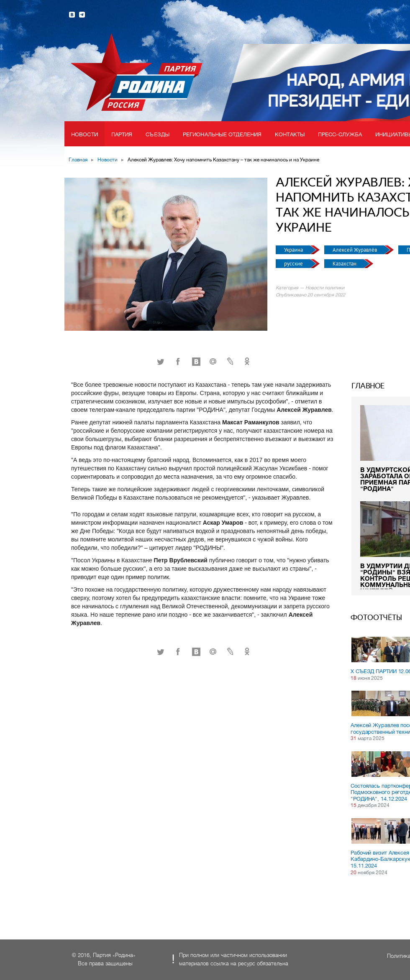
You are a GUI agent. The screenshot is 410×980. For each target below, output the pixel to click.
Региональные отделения (222, 134)
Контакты (290, 134)
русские (294, 264)
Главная (78, 160)
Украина (294, 250)
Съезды (158, 134)
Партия (122, 134)
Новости (85, 134)
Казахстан (345, 264)
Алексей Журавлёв (355, 250)
